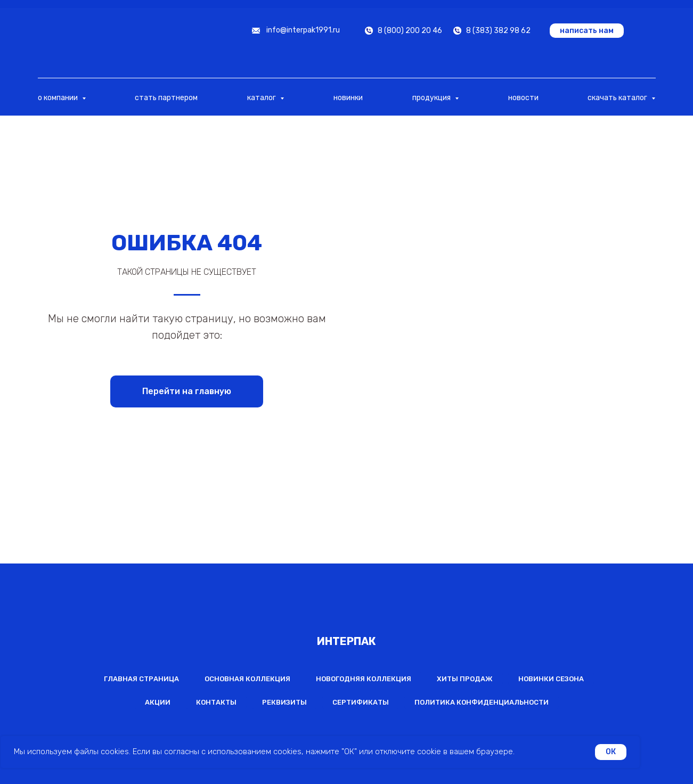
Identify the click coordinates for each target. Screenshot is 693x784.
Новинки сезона (551, 679)
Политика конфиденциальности (482, 702)
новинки (348, 98)
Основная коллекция (247, 679)
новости (523, 98)
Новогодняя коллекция (364, 679)
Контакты (216, 702)
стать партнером (166, 98)
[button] (587, 31)
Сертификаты (361, 702)
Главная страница (141, 679)
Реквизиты (284, 702)
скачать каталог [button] (618, 98)
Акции (158, 702)
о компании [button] (59, 98)
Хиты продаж (465, 679)
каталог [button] (262, 98)
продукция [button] (432, 98)
